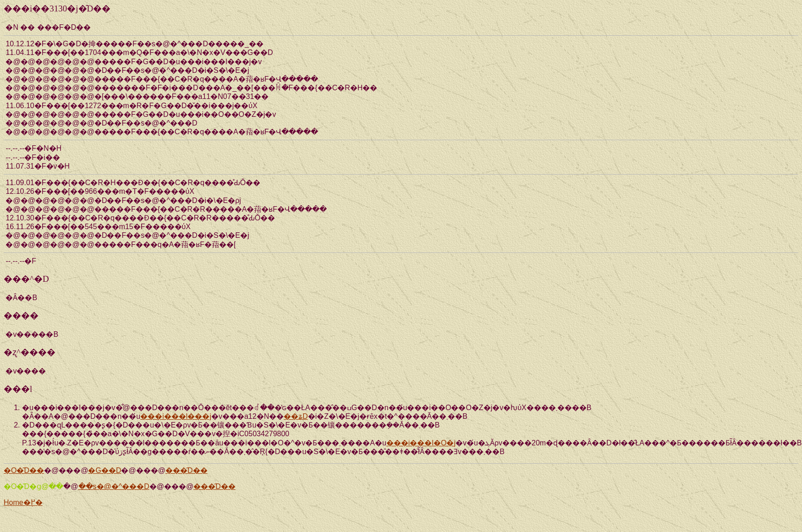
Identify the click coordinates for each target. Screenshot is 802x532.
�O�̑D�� (24, 470)
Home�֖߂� (23, 502)
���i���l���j (176, 416)
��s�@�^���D (114, 486)
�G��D (104, 470)
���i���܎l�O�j (421, 443)
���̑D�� (187, 470)
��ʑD (296, 416)
